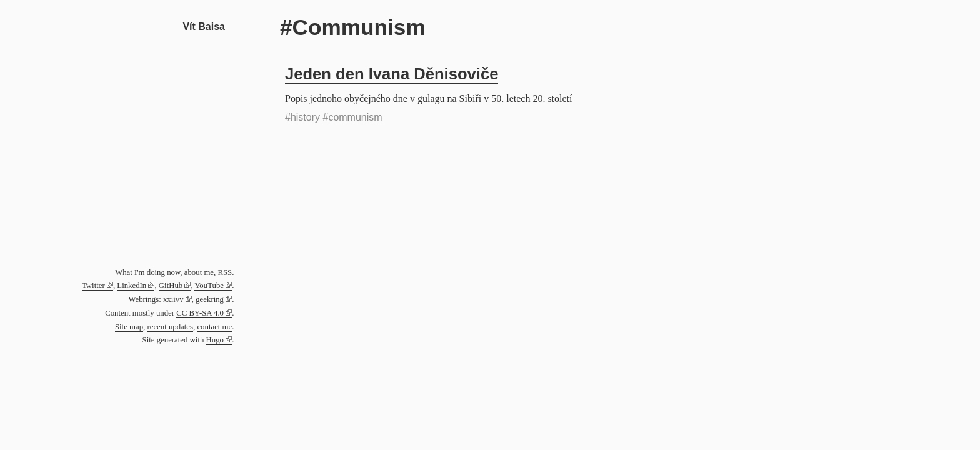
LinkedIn (132, 286)
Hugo (215, 340)
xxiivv (173, 299)
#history (302, 117)
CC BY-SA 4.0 (200, 313)
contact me (214, 327)
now (173, 272)
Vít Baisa (204, 27)
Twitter (93, 286)
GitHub (171, 286)
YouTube (209, 286)
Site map (129, 327)
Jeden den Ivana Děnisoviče (392, 74)
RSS (225, 272)
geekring (210, 299)
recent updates (170, 327)
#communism (352, 117)
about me (199, 272)
